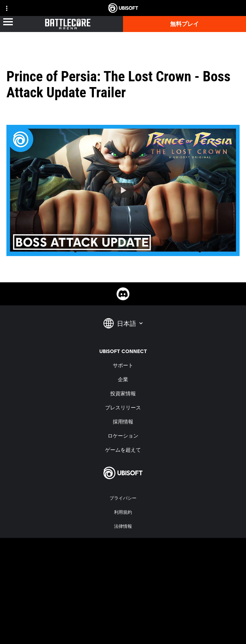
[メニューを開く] (8, 22)
